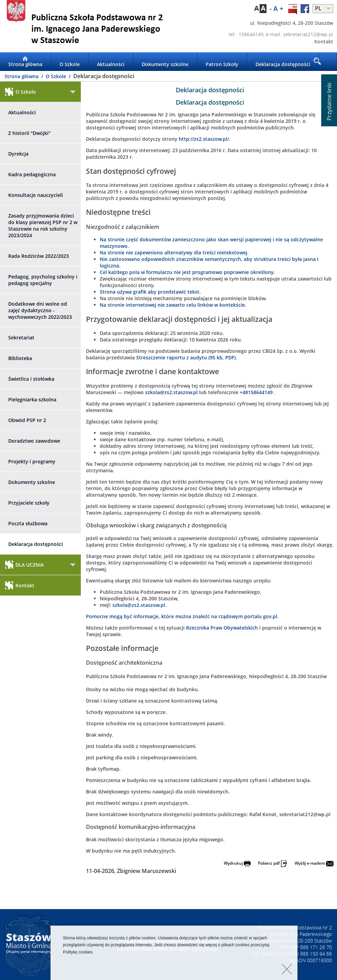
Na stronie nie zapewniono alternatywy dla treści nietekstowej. (174, 252)
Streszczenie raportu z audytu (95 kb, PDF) (186, 357)
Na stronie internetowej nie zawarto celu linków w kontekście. (173, 305)
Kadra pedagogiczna (32, 174)
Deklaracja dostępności (283, 62)
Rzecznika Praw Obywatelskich (222, 628)
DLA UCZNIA (24, 565)
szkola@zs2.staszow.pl (171, 392)
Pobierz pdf (273, 863)
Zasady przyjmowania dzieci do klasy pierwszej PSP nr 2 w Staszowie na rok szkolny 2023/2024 (43, 225)
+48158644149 (257, 392)
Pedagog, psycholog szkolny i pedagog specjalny (43, 280)
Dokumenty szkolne (165, 62)
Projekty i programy (32, 461)
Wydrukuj (237, 863)
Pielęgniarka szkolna (32, 399)
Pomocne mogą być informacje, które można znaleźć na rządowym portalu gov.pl (182, 616)
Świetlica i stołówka (31, 379)
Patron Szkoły (222, 62)
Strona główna (25, 62)
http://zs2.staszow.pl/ (204, 139)
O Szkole (70, 62)
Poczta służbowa (28, 523)
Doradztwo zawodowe (34, 441)
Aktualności (111, 62)
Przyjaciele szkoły (29, 503)
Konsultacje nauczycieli (36, 195)
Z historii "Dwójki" (29, 133)
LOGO (84, 26)
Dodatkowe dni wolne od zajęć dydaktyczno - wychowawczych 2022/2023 (40, 310)
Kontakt (324, 41)
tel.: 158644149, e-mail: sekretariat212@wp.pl (281, 34)
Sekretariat (21, 338)
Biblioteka (20, 358)
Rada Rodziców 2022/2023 (39, 256)
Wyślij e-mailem (314, 863)
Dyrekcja (18, 154)
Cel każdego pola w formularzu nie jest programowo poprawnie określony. (187, 272)
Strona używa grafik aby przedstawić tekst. (150, 292)
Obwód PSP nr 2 (27, 420)
